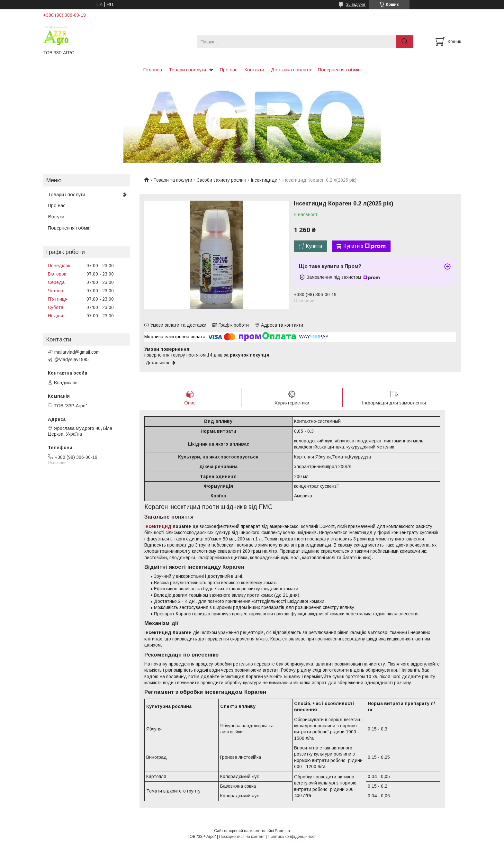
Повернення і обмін (339, 70)
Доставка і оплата (291, 70)
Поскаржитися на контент (242, 837)
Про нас (229, 70)
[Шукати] (405, 42)
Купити (314, 246)
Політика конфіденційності (292, 837)
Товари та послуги (173, 180)
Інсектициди (264, 180)
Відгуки (56, 217)
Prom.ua (282, 831)
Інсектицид (158, 527)
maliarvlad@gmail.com (77, 352)
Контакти (254, 70)
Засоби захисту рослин (222, 180)
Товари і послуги (187, 70)
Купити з (364, 246)
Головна (153, 70)
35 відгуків (356, 5)
